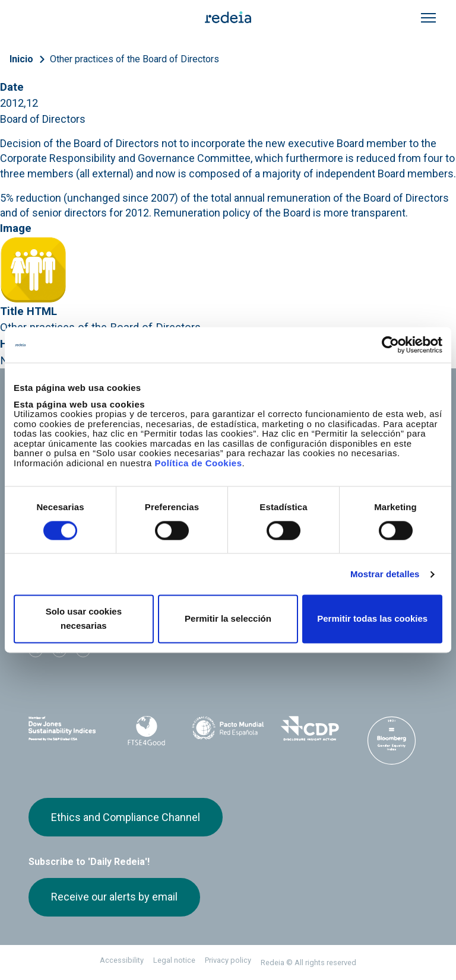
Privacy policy (228, 960)
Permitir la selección (228, 619)
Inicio (21, 59)
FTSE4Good (147, 731)
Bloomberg (391, 740)
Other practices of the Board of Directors (134, 59)
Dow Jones (65, 729)
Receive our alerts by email (114, 897)
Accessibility (122, 960)
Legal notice (174, 960)
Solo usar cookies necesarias (84, 619)
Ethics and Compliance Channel (126, 817)
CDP (310, 728)
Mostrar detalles (385, 574)
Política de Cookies (198, 463)
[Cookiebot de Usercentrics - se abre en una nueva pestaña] (390, 345)
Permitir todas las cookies (372, 619)
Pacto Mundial (228, 729)
